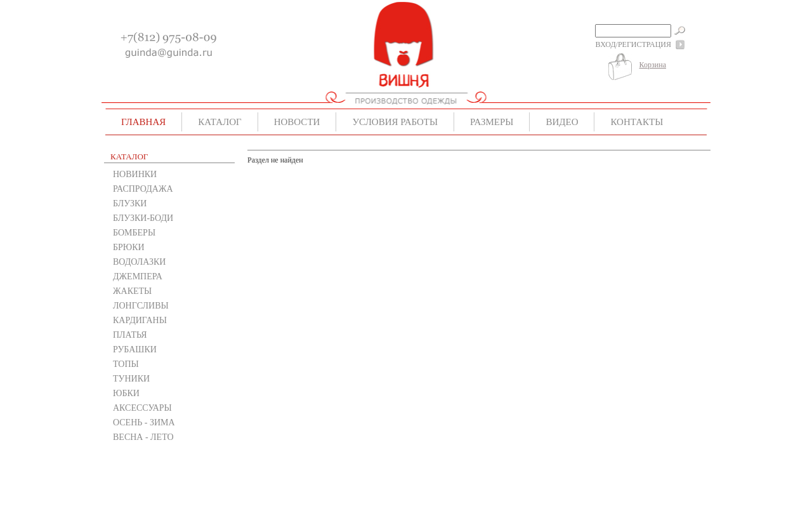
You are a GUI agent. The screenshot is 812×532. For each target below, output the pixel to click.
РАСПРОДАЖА (143, 189)
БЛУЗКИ (130, 203)
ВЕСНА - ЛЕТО (143, 437)
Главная (143, 122)
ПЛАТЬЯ (130, 335)
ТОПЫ (126, 364)
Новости (297, 122)
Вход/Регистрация (633, 44)
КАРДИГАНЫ (140, 320)
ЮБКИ (126, 393)
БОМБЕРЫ (134, 233)
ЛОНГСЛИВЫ (141, 306)
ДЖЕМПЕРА (138, 276)
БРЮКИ (129, 247)
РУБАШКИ (135, 349)
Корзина (653, 65)
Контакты (637, 122)
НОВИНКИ (135, 174)
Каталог (219, 122)
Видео (562, 122)
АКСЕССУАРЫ (142, 408)
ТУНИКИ (131, 379)
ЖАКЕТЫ (132, 291)
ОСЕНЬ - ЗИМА (144, 422)
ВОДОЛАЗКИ (139, 262)
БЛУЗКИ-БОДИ (143, 218)
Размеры (492, 122)
